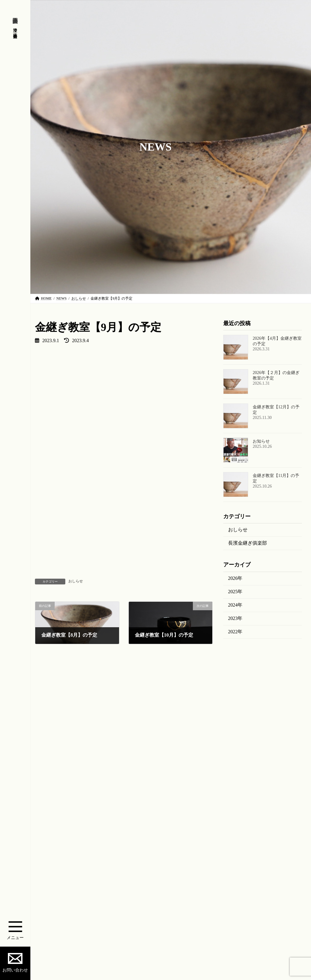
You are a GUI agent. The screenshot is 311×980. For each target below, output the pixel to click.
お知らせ (261, 442)
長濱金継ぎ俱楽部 (248, 543)
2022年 (235, 632)
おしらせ (76, 581)
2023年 (235, 618)
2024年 (235, 605)
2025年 (235, 592)
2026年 (235, 578)
